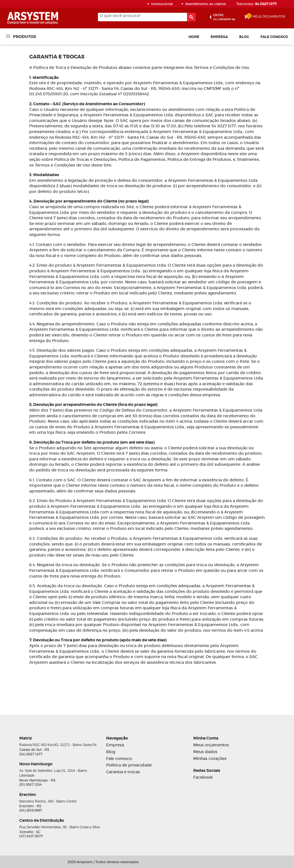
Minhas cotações (210, 759)
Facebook (203, 777)
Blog (244, 37)
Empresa (219, 37)
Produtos (25, 36)
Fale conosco (274, 37)
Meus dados (205, 752)
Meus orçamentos (211, 745)
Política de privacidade (129, 765)
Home (194, 37)
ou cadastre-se (224, 17)
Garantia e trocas (123, 772)
